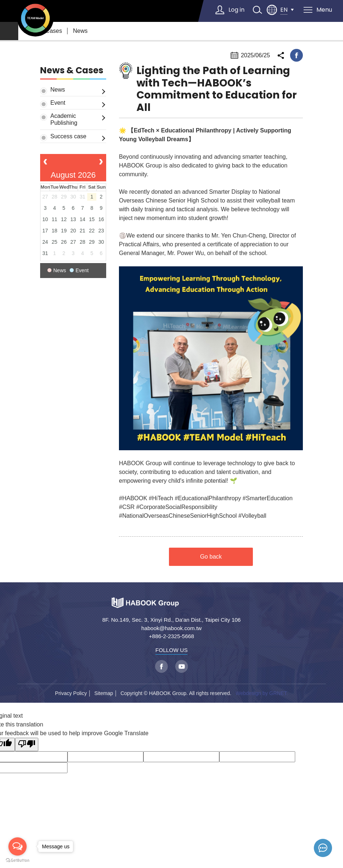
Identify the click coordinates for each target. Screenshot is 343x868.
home (9, 31)
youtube (182, 666)
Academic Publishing (64, 119)
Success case (68, 136)
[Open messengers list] (18, 846)
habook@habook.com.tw (171, 628)
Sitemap (103, 693)
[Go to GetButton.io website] (18, 861)
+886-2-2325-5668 (171, 636)
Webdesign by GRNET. (262, 693)
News (80, 31)
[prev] (45, 163)
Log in (236, 10)
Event (58, 103)
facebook (296, 55)
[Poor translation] (27, 744)
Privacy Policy (71, 693)
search (257, 10)
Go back (211, 557)
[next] (101, 163)
